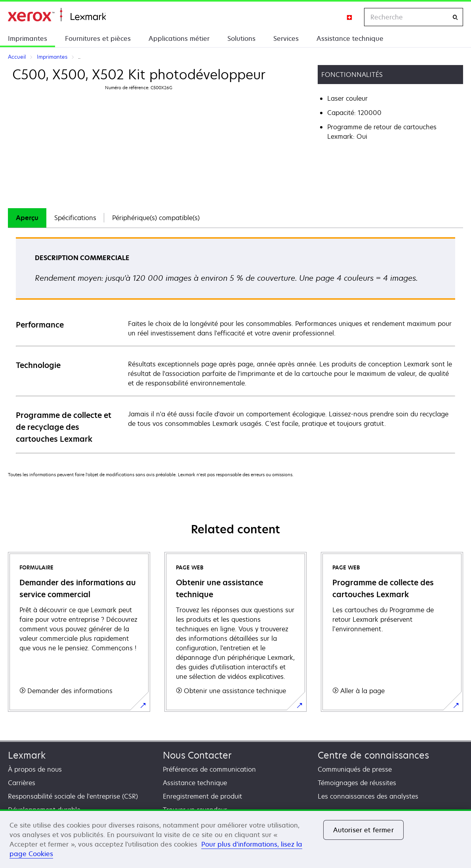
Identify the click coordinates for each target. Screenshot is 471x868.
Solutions (241, 38)
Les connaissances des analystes (368, 796)
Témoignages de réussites (357, 783)
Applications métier (179, 38)
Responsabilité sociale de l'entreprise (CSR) (73, 796)
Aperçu (27, 218)
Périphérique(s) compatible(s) (156, 218)
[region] (235, 839)
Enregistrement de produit (202, 796)
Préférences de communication (209, 769)
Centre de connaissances (373, 755)
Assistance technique (350, 38)
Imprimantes (28, 38)
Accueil (57, 15)
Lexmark (27, 755)
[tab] (27, 218)
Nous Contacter (197, 755)
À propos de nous (35, 769)
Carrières (22, 783)
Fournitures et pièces (98, 38)
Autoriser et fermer (363, 830)
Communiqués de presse (355, 769)
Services (286, 38)
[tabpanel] (235, 345)
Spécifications (75, 218)
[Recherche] (455, 17)
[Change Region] (350, 17)
